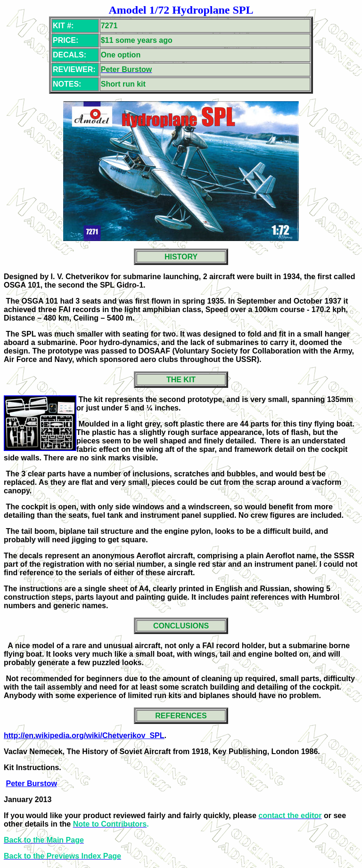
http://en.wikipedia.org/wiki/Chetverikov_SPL (84, 735)
